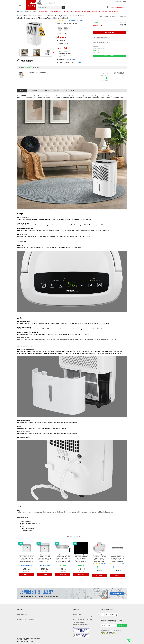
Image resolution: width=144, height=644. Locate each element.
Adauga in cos (109, 33)
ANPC (75, 627)
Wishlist (114, 16)
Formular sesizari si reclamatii (26, 620)
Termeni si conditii (78, 622)
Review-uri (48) (70, 91)
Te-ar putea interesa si (72, 537)
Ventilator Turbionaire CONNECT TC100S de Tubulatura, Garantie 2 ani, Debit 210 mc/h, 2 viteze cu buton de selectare (99, 559)
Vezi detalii (26, 574)
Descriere (22, 91)
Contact (124, 2)
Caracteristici (33, 91)
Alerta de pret (121, 16)
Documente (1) (45, 91)
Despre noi (118, 2)
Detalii (124, 26)
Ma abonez (122, 626)
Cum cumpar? (77, 614)
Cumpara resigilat (109, 56)
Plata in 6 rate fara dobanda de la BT (84, 617)
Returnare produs (22, 614)
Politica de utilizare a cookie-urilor (83, 620)
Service (20, 617)
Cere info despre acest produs (102, 38)
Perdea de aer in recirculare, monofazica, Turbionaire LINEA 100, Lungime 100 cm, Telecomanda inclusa (117, 558)
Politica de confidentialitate (81, 625)
